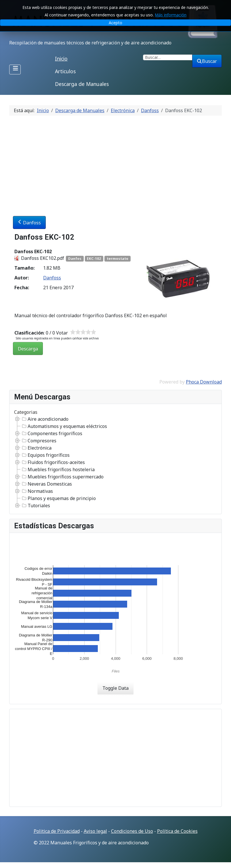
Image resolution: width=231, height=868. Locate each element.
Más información (171, 15)
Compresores (39, 441)
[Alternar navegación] (15, 69)
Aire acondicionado (45, 419)
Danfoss (29, 223)
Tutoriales (35, 506)
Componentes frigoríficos (51, 433)
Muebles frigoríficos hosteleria (58, 469)
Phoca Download (204, 382)
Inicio (61, 59)
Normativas (37, 491)
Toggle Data (115, 688)
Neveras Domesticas (46, 484)
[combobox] (168, 57)
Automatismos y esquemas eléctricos (64, 426)
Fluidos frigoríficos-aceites (53, 462)
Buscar (207, 61)
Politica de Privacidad (57, 831)
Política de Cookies (177, 831)
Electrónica (36, 448)
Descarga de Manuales (82, 84)
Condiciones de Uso (132, 831)
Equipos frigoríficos (45, 455)
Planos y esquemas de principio (58, 498)
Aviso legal (95, 831)
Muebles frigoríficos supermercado (62, 477)
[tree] (115, 462)
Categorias (26, 412)
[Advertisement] (115, 164)
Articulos (65, 71)
